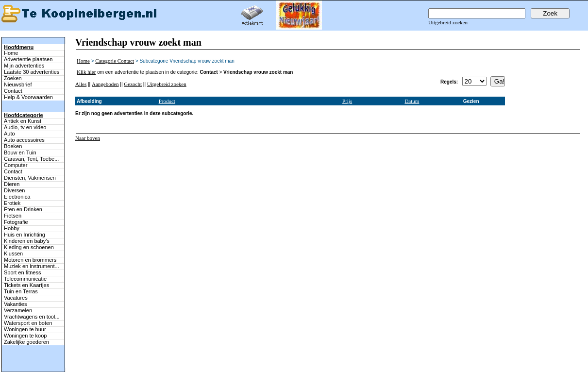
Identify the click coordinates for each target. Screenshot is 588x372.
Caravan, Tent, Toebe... (31, 159)
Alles (81, 84)
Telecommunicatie (25, 279)
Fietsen (13, 216)
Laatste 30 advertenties (32, 72)
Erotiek (12, 203)
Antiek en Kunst (23, 121)
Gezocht (133, 84)
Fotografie (16, 222)
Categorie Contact (115, 61)
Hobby (12, 228)
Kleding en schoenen (29, 247)
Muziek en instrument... (32, 266)
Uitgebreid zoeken (448, 22)
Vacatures (16, 298)
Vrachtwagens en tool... (32, 317)
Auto (9, 134)
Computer (16, 165)
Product (167, 101)
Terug (186, 358)
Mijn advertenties (24, 66)
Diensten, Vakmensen (30, 178)
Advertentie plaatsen (28, 59)
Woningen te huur (25, 329)
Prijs (347, 101)
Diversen (14, 190)
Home (11, 53)
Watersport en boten (28, 323)
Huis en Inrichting (25, 235)
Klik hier (86, 72)
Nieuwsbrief (18, 85)
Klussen (13, 254)
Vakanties (16, 304)
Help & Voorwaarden (28, 97)
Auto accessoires (24, 140)
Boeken (13, 146)
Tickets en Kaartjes (26, 285)
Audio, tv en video (25, 127)
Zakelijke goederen (26, 342)
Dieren (12, 184)
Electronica (17, 197)
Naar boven (88, 138)
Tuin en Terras (21, 291)
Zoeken (13, 78)
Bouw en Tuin (20, 152)
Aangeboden (105, 84)
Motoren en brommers (30, 260)
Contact (13, 91)
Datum (412, 101)
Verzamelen (18, 310)
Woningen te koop (25, 336)
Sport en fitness (22, 272)
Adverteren (345, 358)
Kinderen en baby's (27, 241)
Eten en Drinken (23, 209)
